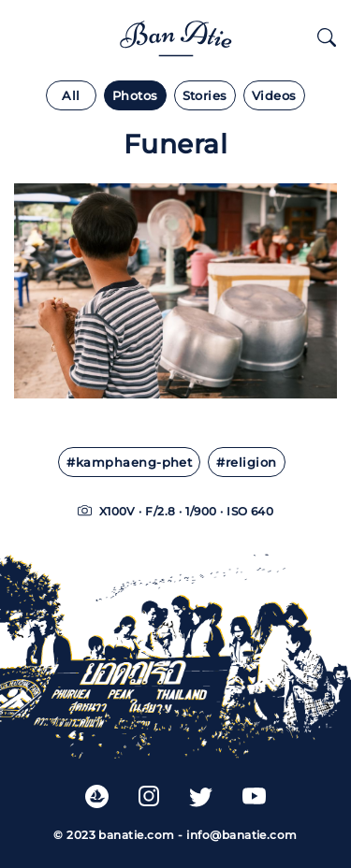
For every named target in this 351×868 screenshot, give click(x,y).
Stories (205, 96)
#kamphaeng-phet (129, 463)
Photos (135, 96)
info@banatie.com (242, 835)
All (71, 96)
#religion (246, 463)
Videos (274, 96)
